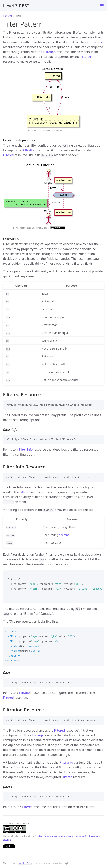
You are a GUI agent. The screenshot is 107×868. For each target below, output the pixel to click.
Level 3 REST (16, 6)
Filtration (49, 52)
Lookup (38, 735)
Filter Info (96, 42)
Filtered (86, 57)
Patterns (8, 16)
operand (64, 535)
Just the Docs (25, 863)
